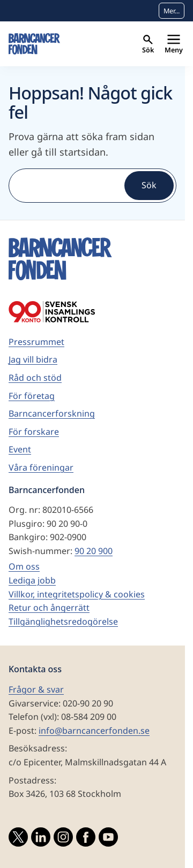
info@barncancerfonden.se (94, 731)
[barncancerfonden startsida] (34, 44)
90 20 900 (94, 551)
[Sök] (66, 186)
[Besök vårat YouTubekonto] (108, 839)
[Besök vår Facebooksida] (86, 839)
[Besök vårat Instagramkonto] (63, 839)
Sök (148, 45)
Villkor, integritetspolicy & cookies (77, 594)
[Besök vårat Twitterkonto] (18, 839)
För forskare (34, 432)
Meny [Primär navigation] (174, 45)
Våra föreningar (41, 467)
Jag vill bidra (33, 359)
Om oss (24, 566)
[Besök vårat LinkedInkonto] (41, 839)
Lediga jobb (32, 580)
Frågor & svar (36, 689)
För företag (32, 396)
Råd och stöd (35, 378)
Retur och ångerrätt (49, 608)
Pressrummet (36, 342)
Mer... (172, 11)
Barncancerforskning (52, 413)
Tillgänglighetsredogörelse (63, 621)
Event (20, 449)
